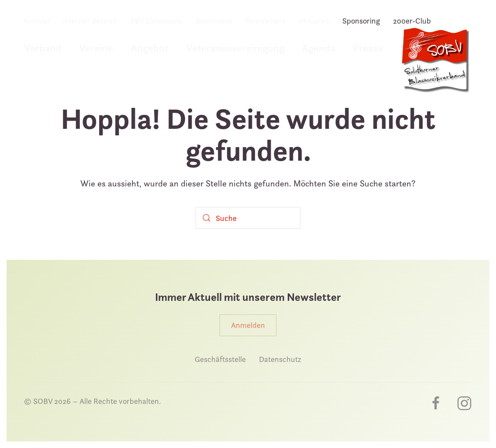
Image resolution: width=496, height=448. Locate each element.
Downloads (214, 21)
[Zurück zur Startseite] (435, 65)
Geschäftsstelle (220, 359)
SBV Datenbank (157, 21)
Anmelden (248, 325)
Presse (368, 48)
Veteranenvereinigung (235, 48)
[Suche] (248, 218)
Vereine (96, 48)
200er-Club (412, 21)
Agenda (319, 48)
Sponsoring (361, 21)
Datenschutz (280, 359)
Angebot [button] (150, 48)
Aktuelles (314, 21)
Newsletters (265, 21)
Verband (43, 48)
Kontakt (37, 21)
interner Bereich (90, 21)
